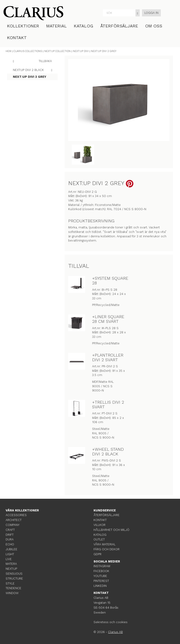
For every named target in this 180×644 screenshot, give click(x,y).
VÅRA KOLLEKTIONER (22, 510)
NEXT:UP (11, 569)
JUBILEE (11, 549)
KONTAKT (17, 38)
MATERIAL (56, 26)
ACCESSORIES (16, 515)
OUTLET (99, 539)
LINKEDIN (100, 586)
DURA (10, 539)
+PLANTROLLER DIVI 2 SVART (108, 357)
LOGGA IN (151, 13)
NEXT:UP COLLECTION (57, 51)
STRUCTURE (14, 579)
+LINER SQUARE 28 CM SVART (108, 319)
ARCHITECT (14, 520)
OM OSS (154, 26)
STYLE (10, 583)
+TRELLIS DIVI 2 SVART (108, 404)
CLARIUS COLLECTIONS (28, 51)
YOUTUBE (100, 576)
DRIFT (10, 535)
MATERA (11, 564)
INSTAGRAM (102, 566)
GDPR (97, 554)
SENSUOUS (14, 574)
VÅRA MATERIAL (105, 544)
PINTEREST (101, 581)
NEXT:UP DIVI (81, 51)
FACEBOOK (101, 571)
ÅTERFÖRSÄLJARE (119, 26)
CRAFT (10, 530)
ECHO (10, 544)
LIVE (9, 559)
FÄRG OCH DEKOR (107, 549)
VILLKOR (99, 525)
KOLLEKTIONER (23, 26)
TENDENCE (13, 588)
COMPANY (13, 525)
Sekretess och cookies (111, 622)
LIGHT (10, 554)
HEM (8, 51)
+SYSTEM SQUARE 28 (110, 281)
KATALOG (84, 26)
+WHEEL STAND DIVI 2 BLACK (108, 452)
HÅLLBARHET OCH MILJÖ (111, 530)
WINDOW (12, 593)
